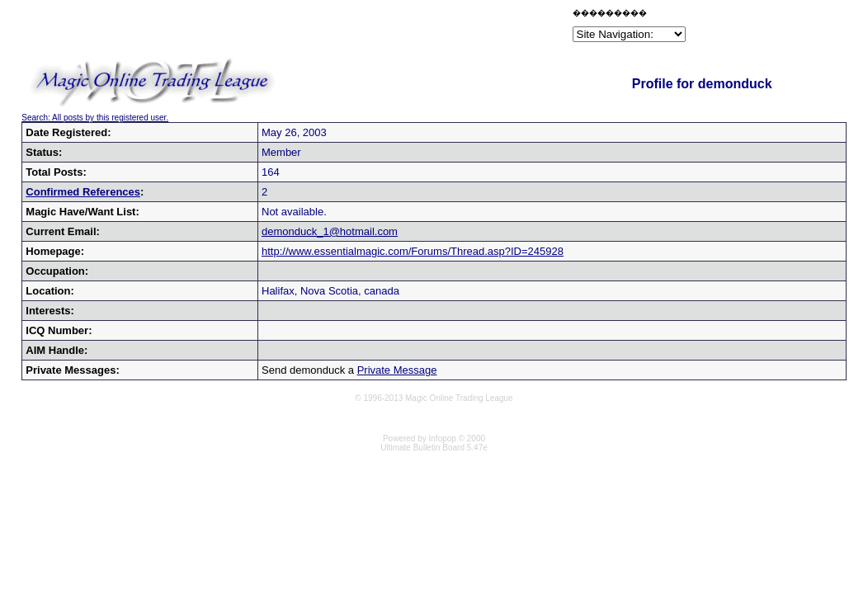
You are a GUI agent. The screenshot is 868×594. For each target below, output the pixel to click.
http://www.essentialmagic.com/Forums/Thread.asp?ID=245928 (413, 251)
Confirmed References (83, 192)
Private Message (397, 370)
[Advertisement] (376, 28)
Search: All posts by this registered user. (95, 118)
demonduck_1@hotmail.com (330, 231)
